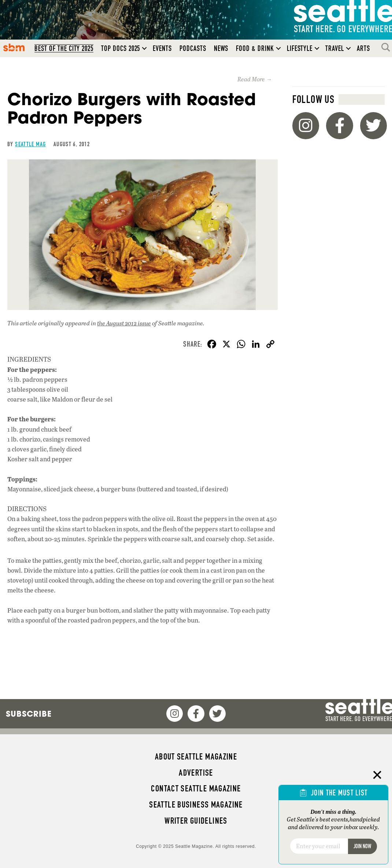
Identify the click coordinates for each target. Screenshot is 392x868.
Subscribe (29, 714)
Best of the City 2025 (64, 48)
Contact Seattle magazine (196, 788)
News (221, 48)
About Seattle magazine (196, 757)
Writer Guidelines (196, 821)
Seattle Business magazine (196, 805)
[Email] (319, 846)
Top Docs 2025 (121, 48)
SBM (14, 47)
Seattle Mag (30, 144)
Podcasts (193, 48)
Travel (335, 48)
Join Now (362, 846)
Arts (363, 48)
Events (162, 48)
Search (388, 47)
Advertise (196, 773)
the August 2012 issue (124, 323)
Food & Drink (255, 48)
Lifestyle (300, 48)
